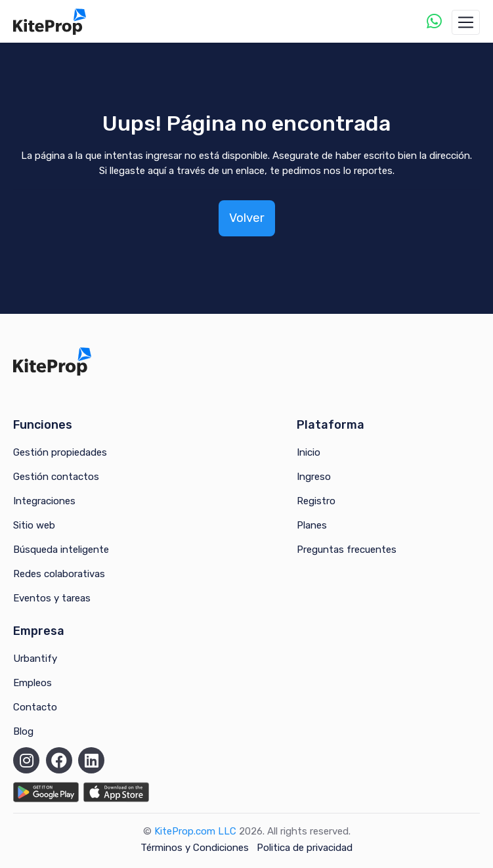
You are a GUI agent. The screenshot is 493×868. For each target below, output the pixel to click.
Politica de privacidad (305, 848)
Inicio (309, 452)
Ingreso (314, 477)
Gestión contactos (56, 477)
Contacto (35, 707)
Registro (316, 501)
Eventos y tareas (52, 598)
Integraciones (44, 501)
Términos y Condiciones (195, 848)
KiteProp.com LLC (195, 831)
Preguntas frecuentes (347, 550)
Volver (247, 218)
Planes (312, 525)
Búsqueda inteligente (61, 550)
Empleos (32, 683)
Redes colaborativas (59, 574)
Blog (23, 731)
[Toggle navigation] (466, 22)
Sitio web (34, 525)
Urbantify (35, 659)
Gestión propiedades (60, 452)
